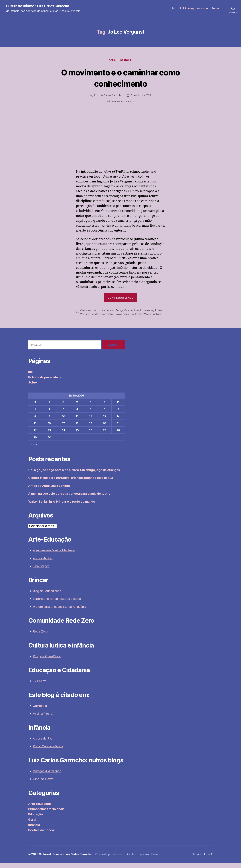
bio (174, 9)
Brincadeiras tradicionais (48, 814)
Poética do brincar (42, 835)
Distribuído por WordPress (146, 859)
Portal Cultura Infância (50, 751)
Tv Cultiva (40, 686)
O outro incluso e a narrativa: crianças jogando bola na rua (73, 483)
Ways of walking (153, 314)
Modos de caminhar (103, 314)
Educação (36, 819)
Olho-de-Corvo (44, 784)
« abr (34, 445)
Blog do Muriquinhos (48, 596)
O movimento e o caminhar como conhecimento (121, 78)
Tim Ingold (137, 314)
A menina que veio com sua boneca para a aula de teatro (71, 499)
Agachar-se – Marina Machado (56, 555)
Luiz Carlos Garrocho (110, 96)
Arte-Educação (40, 809)
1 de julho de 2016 (141, 96)
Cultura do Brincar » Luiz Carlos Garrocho (40, 6)
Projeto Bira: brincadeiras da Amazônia (62, 612)
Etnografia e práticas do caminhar (135, 311)
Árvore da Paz (43, 563)
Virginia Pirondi (44, 719)
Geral (113, 61)
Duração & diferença (48, 776)
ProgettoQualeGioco (48, 661)
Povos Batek (122, 314)
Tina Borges (42, 571)
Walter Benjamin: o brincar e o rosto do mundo (64, 507)
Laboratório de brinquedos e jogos (58, 604)
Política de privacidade (194, 9)
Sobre (215, 9)
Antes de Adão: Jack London (50, 491)
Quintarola (41, 711)
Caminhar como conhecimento (98, 311)
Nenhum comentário (123, 102)
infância (126, 61)
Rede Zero (40, 637)
